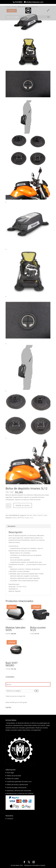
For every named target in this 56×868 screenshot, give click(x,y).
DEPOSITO (21, 518)
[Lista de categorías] (20, 691)
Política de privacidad (14, 776)
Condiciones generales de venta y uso (19, 782)
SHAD (45, 515)
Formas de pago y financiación (17, 788)
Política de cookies (13, 779)
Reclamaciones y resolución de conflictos (20, 793)
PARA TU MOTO (38, 515)
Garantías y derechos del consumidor (19, 791)
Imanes (27, 518)
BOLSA (15, 518)
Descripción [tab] (11, 526)
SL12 (32, 518)
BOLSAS (30, 515)
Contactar (10, 819)
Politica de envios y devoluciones (18, 785)
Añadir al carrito (23, 505)
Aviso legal (10, 773)
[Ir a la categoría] (37, 691)
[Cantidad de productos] (8, 506)
